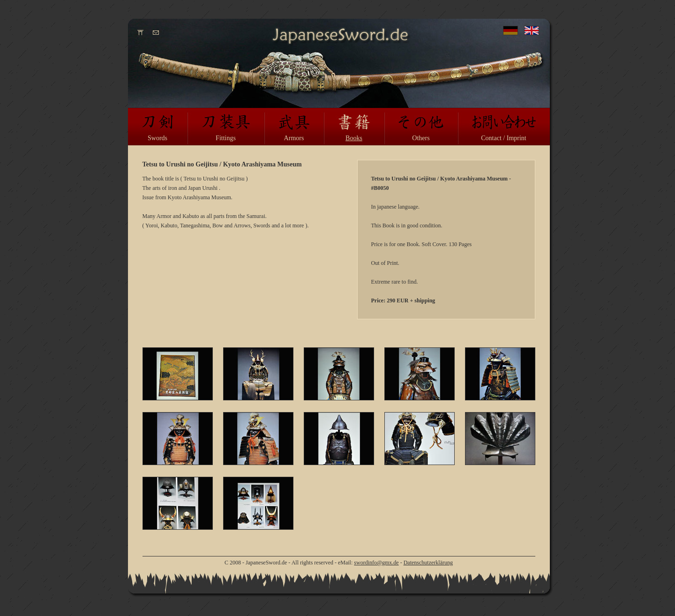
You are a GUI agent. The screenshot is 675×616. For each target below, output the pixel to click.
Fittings (226, 138)
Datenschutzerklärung (428, 563)
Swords (157, 138)
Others (421, 138)
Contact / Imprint (503, 138)
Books (354, 138)
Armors (294, 138)
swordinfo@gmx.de (376, 563)
